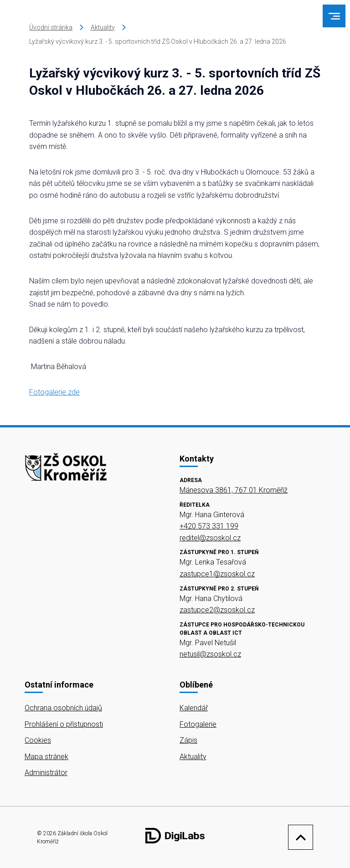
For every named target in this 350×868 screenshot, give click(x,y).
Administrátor (46, 773)
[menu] (334, 16)
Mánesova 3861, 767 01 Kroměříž (234, 490)
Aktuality (103, 27)
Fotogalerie (198, 724)
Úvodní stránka (51, 27)
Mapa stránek (46, 757)
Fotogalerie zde (54, 392)
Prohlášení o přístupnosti (64, 724)
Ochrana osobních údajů (63, 708)
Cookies (38, 740)
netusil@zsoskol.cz (210, 654)
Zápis (188, 740)
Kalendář (194, 708)
